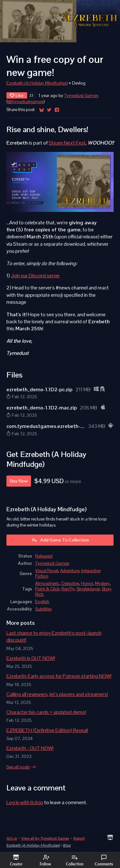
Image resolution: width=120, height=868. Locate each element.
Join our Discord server (35, 276)
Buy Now (19, 481)
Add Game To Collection (60, 540)
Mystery (102, 584)
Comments (104, 860)
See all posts (18, 767)
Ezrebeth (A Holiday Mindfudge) (37, 83)
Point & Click (47, 589)
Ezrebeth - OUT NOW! (30, 748)
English (42, 602)
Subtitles (43, 609)
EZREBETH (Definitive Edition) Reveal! (47, 730)
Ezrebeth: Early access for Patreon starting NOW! (59, 676)
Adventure (70, 571)
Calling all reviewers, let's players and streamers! (57, 694)
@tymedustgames (26, 102)
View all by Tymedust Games (45, 838)
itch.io (12, 838)
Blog (67, 845)
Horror (87, 584)
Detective (70, 584)
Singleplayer (88, 589)
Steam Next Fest (67, 143)
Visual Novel (47, 571)
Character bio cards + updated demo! (46, 712)
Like (17, 95)
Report (79, 838)
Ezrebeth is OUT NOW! (31, 658)
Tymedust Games (81, 96)
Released (44, 556)
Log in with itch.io (25, 802)
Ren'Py (68, 589)
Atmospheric (47, 584)
